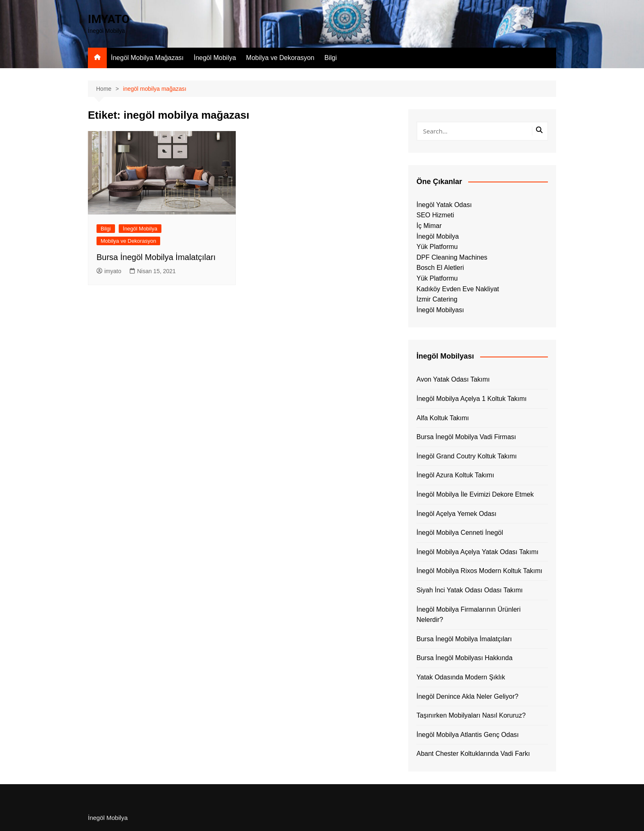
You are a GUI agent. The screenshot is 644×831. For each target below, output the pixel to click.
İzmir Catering (437, 299)
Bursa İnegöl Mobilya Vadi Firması (466, 437)
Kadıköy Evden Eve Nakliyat (458, 289)
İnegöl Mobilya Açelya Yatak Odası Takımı (477, 552)
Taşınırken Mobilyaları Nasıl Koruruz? (471, 715)
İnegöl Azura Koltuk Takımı (455, 475)
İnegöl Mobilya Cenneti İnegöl (460, 533)
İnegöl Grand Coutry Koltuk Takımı (467, 456)
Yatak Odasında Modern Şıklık (461, 677)
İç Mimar (429, 226)
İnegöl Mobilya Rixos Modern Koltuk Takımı (480, 571)
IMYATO (109, 19)
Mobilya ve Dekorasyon (280, 58)
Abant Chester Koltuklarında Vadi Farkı (473, 754)
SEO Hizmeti (435, 215)
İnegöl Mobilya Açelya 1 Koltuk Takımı (471, 399)
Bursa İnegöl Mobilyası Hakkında (465, 658)
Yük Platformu (437, 247)
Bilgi (331, 58)
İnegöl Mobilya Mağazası (147, 58)
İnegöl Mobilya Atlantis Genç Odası (468, 735)
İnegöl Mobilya (215, 58)
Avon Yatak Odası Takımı (453, 379)
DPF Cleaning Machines (452, 257)
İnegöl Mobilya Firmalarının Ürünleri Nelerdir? (468, 615)
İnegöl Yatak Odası (444, 205)
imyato (109, 271)
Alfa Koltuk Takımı (443, 418)
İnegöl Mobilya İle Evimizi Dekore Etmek (475, 494)
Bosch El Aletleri (440, 268)
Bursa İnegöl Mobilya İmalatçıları (156, 257)
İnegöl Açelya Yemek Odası (457, 514)
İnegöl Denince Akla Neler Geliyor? (467, 696)
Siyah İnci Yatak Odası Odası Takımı (470, 590)
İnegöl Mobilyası (440, 310)
